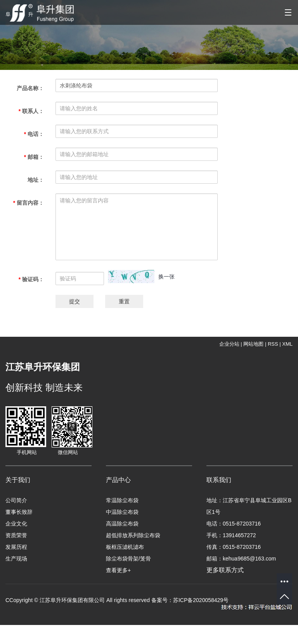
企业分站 (229, 344)
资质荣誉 (16, 535)
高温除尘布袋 (122, 524)
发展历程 (16, 547)
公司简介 (16, 500)
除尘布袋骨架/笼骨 (128, 559)
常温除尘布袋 (122, 500)
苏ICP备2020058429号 (201, 600)
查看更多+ (118, 570)
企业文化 (16, 524)
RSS (273, 344)
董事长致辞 (19, 512)
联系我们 (219, 480)
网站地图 (253, 344)
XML (287, 344)
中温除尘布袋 (122, 512)
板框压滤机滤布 (125, 547)
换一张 (166, 277)
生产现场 (16, 559)
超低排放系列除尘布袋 (133, 535)
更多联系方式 (230, 570)
